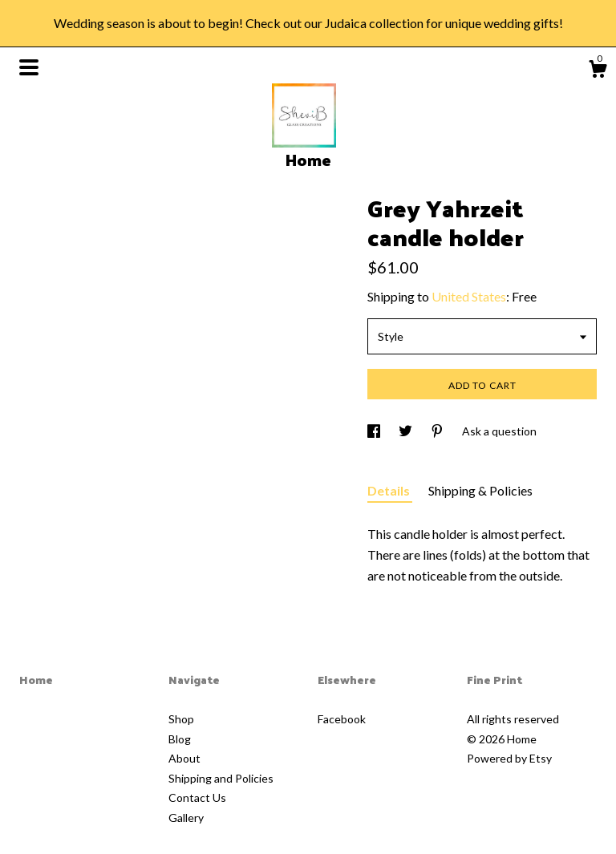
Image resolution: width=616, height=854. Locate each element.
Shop (181, 719)
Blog (180, 739)
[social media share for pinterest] (438, 431)
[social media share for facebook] (375, 431)
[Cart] (598, 71)
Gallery (186, 818)
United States (469, 296)
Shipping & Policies (480, 490)
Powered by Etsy (509, 758)
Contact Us (197, 797)
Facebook (342, 719)
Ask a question (499, 431)
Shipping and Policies (221, 778)
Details (390, 490)
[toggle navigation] (29, 67)
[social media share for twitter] (407, 431)
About (184, 758)
